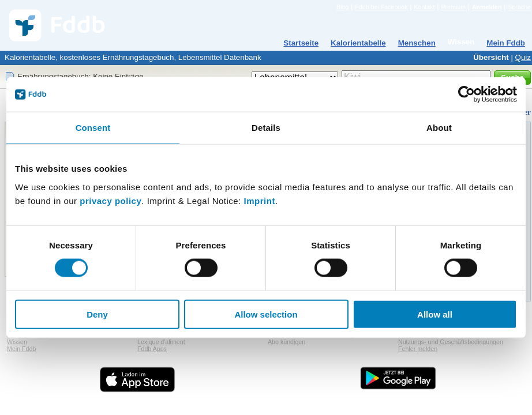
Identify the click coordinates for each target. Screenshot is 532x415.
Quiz (523, 57)
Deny (97, 314)
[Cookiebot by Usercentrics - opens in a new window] (467, 95)
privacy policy (110, 200)
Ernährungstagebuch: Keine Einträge (80, 76)
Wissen (461, 42)
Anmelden (487, 7)
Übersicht (491, 57)
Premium (453, 7)
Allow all (435, 314)
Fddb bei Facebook (381, 7)
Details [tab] (266, 128)
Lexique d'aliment (161, 342)
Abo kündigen (286, 342)
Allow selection (266, 314)
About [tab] (439, 128)
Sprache (519, 7)
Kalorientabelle (358, 43)
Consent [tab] (93, 128)
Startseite (301, 43)
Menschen (417, 43)
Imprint (260, 200)
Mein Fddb (506, 43)
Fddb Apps (152, 349)
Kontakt (424, 7)
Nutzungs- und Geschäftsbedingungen (451, 342)
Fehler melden (418, 349)
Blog (342, 7)
